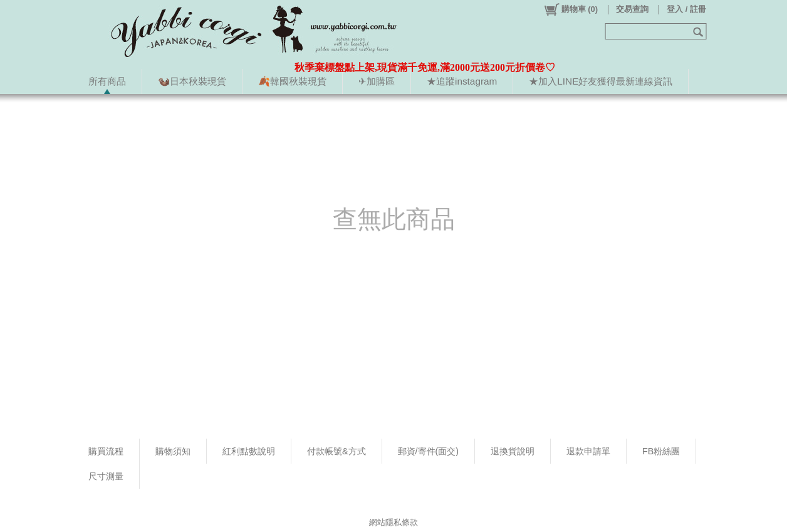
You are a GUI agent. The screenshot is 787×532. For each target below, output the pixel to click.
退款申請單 (588, 451)
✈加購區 (377, 81)
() (571, 9)
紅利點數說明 (249, 451)
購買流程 (106, 451)
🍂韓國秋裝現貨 (292, 81)
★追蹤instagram (462, 81)
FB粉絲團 (661, 451)
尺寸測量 (106, 476)
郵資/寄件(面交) (429, 451)
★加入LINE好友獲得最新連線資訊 (601, 81)
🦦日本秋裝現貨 (192, 81)
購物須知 (173, 451)
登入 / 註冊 (686, 9)
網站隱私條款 (394, 522)
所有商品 (107, 81)
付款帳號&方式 (336, 451)
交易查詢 (632, 9)
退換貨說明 (513, 451)
